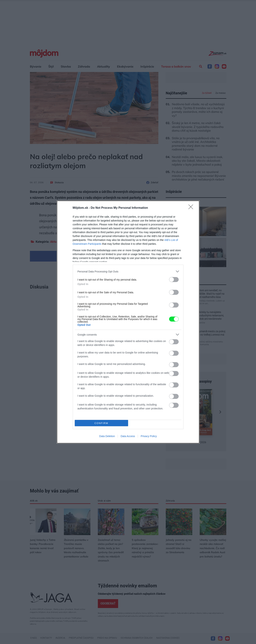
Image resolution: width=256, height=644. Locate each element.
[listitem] (128, 271)
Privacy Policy (149, 436)
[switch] (174, 280)
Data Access (128, 436)
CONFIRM (101, 423)
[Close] (192, 208)
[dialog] (128, 322)
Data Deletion (107, 436)
